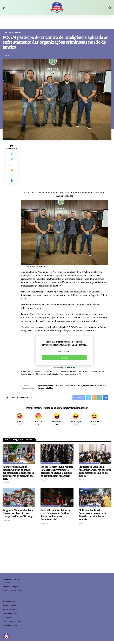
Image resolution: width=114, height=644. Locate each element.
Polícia (86, 386)
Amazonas (59, 386)
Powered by (65, 368)
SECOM (103, 386)
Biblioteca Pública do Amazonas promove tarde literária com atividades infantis (92, 516)
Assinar (65, 358)
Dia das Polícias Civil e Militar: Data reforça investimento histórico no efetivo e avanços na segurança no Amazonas (57, 472)
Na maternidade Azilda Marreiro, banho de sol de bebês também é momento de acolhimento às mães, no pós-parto (19, 474)
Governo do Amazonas (14, 32)
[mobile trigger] (5, 8)
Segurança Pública (46, 388)
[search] (110, 8)
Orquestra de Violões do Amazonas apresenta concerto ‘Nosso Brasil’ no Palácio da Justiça (95, 472)
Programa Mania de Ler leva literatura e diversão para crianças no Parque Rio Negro (18, 514)
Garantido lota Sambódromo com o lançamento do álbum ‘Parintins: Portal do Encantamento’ (56, 516)
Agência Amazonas (46, 386)
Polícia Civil (94, 386)
